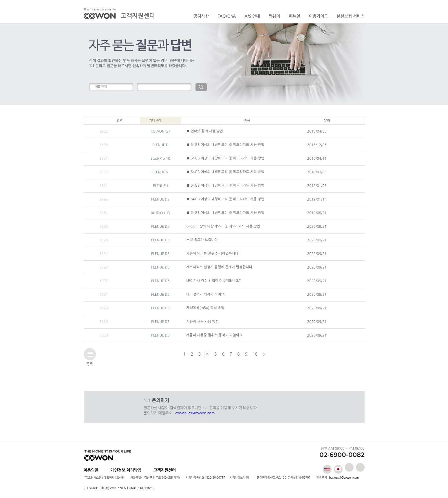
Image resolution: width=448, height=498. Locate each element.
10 (255, 354)
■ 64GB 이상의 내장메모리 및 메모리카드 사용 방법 (225, 145)
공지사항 (201, 16)
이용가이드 (319, 16)
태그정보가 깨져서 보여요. (206, 294)
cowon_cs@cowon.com (195, 413)
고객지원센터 (165, 470)
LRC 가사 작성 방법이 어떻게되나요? (214, 281)
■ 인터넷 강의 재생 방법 (205, 131)
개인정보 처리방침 (126, 470)
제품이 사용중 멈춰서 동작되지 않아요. (215, 335)
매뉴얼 (294, 16)
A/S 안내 (252, 16)
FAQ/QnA (227, 16)
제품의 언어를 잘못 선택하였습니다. (213, 253)
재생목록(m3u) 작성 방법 (205, 308)
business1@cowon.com (344, 477)
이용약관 (91, 470)
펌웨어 (274, 16)
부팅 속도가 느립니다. (203, 240)
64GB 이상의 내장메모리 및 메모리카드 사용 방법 (223, 226)
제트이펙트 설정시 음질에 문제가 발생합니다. (220, 267)
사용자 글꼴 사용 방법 (203, 321)
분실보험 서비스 (350, 16)
